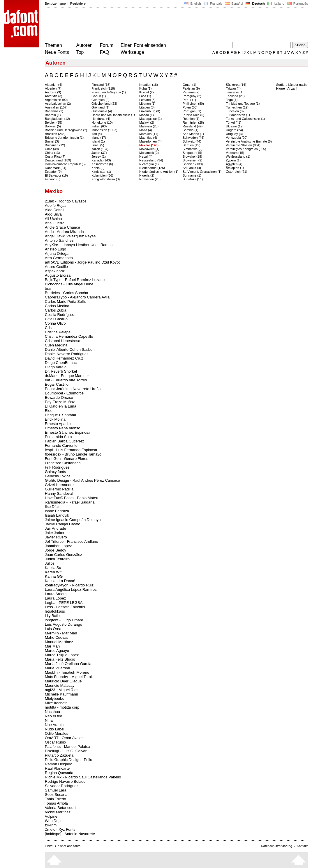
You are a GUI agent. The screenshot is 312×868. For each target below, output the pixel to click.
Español (234, 3)
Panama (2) (191, 92)
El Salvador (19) (56, 175)
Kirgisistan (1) (101, 172)
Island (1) (98, 141)
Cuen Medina (56, 345)
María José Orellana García (68, 664)
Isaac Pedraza (57, 511)
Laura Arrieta (56, 594)
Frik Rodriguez (57, 467)
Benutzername (55, 3)
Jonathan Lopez (58, 546)
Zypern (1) (233, 160)
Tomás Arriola (56, 803)
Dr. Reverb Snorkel (61, 371)
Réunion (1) (191, 119)
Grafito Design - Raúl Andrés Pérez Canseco (82, 480)
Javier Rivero (56, 537)
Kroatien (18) (149, 85)
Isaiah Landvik (57, 515)
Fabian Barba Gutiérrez (65, 441)
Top (80, 52)
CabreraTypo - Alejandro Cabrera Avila (77, 297)
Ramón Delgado (59, 764)
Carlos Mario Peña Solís (65, 302)
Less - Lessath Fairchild (65, 607)
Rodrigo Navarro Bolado (65, 781)
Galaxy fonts (55, 472)
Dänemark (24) (55, 168)
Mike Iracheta (56, 703)
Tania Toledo (55, 799)
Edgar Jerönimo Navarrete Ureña (73, 389)
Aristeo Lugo (55, 249)
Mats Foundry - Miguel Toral (68, 677)
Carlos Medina (57, 306)
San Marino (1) (193, 134)
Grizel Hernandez (60, 485)
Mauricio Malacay (60, 685)
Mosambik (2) (149, 153)
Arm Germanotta (59, 258)
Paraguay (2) (192, 96)
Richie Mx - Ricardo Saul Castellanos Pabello (83, 777)
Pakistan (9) (191, 88)
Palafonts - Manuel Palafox (67, 747)
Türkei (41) (233, 122)
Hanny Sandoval (59, 493)
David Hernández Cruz (64, 358)
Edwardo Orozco (59, 397)
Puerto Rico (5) (193, 115)
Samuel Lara (56, 790)
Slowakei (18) (192, 156)
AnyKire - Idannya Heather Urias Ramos (79, 245)
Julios (50, 563)
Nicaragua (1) (149, 164)
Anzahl (292, 88)
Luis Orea (53, 629)
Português (297, 3)
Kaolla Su (53, 568)
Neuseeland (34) (151, 160)
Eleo (49, 411)
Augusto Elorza (58, 275)
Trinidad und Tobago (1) (243, 104)
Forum (107, 45)
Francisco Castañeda (63, 463)
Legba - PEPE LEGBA (64, 603)
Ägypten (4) (234, 164)
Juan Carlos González (64, 555)
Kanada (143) (101, 160)
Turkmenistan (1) (238, 115)
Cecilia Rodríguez (60, 315)
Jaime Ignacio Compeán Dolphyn (73, 520)
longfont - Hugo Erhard (64, 620)
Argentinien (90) (56, 100)
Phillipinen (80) (193, 104)
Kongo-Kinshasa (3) (106, 179)
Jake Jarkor (55, 533)
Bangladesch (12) (57, 119)
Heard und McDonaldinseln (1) (113, 115)
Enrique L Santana (60, 415)
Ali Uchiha (53, 219)
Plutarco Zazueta (59, 755)
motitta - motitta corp (62, 707)
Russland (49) (193, 126)
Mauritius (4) (148, 138)
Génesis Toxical (58, 476)
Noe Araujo (54, 725)
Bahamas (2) (54, 111)
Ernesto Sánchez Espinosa (68, 432)
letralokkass (55, 611)
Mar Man (52, 646)
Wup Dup (53, 821)
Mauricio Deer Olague (63, 681)
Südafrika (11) (193, 179)
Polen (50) (190, 107)
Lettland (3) (147, 100)
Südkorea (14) (236, 85)
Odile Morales (57, 733)
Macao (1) (147, 115)
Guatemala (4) (102, 111)
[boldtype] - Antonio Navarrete (70, 834)
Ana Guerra (55, 223)
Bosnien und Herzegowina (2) (66, 130)
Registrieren (79, 3)
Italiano (276, 3)
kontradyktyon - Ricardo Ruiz (69, 585)
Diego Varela (56, 367)
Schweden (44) (193, 138)
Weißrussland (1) (238, 156)
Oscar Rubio (55, 742)
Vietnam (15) (235, 153)
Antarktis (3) (53, 96)
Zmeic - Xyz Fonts (60, 829)
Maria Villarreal (57, 668)
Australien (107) (56, 107)
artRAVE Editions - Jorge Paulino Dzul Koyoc (83, 262)
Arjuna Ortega (57, 254)
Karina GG (54, 576)
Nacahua (52, 712)
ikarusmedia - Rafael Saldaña (70, 502)
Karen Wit (53, 572)
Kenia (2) (98, 168)
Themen (53, 45)
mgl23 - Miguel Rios (62, 690)
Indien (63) (99, 126)
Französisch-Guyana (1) (109, 92)
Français (213, 3)
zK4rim (51, 825)
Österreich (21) (236, 172)
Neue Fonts (57, 52)
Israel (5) (98, 145)
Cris (48, 328)
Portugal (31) (192, 111)
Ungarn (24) (234, 130)
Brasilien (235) (55, 134)
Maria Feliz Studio (60, 659)
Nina (49, 720)
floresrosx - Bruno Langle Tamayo (73, 454)
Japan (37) (99, 153)
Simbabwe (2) (193, 149)
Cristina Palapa (58, 332)
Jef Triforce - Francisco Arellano (72, 541)
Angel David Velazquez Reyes (70, 236)
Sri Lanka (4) (192, 168)
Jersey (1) (99, 156)
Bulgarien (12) (55, 145)
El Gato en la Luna (61, 406)
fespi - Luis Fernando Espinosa (71, 450)
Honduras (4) (101, 119)
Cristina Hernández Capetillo (69, 336)
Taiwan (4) (233, 88)
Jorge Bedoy (55, 550)
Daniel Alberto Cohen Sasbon (70, 349)
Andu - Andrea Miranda (64, 232)
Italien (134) (100, 149)
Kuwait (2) (147, 92)
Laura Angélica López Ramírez (71, 589)
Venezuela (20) (237, 138)
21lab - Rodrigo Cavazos (66, 201)
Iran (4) (97, 134)
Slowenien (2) (192, 160)
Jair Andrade (55, 528)
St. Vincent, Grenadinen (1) (202, 172)
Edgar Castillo (57, 384)
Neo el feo (53, 716)
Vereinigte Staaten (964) (243, 145)
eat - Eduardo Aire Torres (66, 380)
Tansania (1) (235, 92)
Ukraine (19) (235, 126)
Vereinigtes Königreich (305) (246, 149)
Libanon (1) (147, 104)
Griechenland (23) (104, 104)
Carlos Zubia (56, 310)
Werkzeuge (132, 52)
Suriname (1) (192, 175)
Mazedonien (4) (150, 141)
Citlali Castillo (56, 319)
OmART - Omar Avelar (64, 738)
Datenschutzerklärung (277, 846)
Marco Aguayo (57, 651)
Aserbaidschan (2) (58, 104)
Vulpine (51, 816)
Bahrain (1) (53, 115)
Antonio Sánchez (59, 240)
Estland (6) (53, 179)
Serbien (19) (192, 145)
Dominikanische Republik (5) (65, 164)
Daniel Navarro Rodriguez (67, 354)
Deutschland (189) (58, 160)
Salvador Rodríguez (62, 786)
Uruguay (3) (234, 134)
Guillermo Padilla (59, 489)
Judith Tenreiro (57, 559)
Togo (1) (232, 100)
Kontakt (302, 846)
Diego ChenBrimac (61, 363)
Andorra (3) (53, 92)
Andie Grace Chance (62, 227)
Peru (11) (189, 100)
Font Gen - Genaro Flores (67, 459)
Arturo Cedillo (56, 267)
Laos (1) (145, 96)
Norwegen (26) (150, 179)
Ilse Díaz (52, 507)
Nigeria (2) (147, 175)
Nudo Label (55, 729)
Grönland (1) (101, 107)
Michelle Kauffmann (61, 694)
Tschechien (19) (237, 107)
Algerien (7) (53, 88)
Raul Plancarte (57, 768)
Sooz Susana (56, 795)
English (192, 3)
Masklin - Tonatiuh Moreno (67, 672)
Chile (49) (52, 149)
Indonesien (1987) (104, 130)
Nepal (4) (146, 156)
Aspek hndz (55, 271)
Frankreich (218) (103, 88)
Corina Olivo (55, 323)
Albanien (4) (53, 85)
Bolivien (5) (53, 126)
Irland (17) (99, 138)
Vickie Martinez (58, 812)
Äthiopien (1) (235, 168)
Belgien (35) (53, 122)
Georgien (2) (101, 100)
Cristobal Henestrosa (62, 341)
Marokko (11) (149, 134)
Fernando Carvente (61, 445)
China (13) (52, 153)
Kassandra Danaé (60, 581)
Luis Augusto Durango (64, 624)
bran (49, 288)
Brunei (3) (52, 141)
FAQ (105, 52)
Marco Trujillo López (62, 655)
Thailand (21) (235, 96)
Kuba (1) (145, 88)
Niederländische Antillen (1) (159, 172)
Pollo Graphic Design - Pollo (69, 760)
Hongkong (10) (102, 122)
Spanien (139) (193, 164)
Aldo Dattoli (54, 210)
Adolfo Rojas (56, 206)
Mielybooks (54, 699)
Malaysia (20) (149, 126)
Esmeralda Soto (58, 437)
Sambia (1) (191, 130)
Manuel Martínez (59, 642)
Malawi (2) (147, 122)
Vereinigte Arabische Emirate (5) (249, 141)
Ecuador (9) (53, 172)
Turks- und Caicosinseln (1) (245, 119)
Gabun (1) (99, 96)
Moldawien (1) (149, 149)
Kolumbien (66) (102, 175)
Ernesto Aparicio (59, 424)
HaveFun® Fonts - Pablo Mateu (72, 498)
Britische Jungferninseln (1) (64, 138)
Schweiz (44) (192, 141)
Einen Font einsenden (143, 45)
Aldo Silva (53, 214)
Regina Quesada (59, 773)
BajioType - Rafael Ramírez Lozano (75, 280)
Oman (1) (189, 85)
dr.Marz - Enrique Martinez (67, 376)
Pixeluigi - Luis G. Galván (66, 751)
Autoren (84, 45)
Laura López (55, 598)
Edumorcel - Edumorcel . (66, 393)
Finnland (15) (101, 85)
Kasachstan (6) (102, 164)
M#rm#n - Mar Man (61, 633)
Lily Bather (54, 616)
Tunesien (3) (235, 111)
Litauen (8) (147, 107)
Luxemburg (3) (150, 111)
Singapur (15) (192, 153)
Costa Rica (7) (55, 156)
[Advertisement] (151, 26)
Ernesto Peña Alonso (62, 428)
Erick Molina (55, 419)
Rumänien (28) (193, 122)
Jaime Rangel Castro (62, 524)
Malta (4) (146, 130)
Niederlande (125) (152, 168)
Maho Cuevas (57, 637)
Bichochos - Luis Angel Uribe (69, 284)
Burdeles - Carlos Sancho (66, 293)
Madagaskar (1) (150, 119)
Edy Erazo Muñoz (60, 402)
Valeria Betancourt (60, 808)
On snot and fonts (68, 846)
